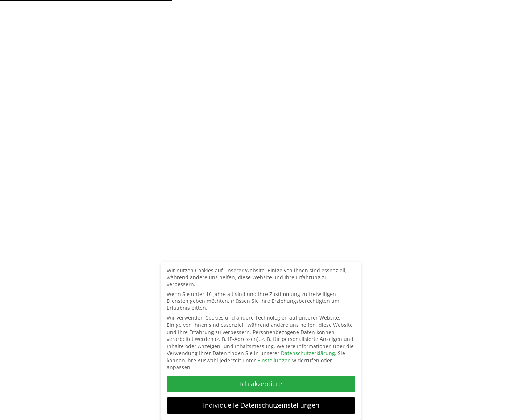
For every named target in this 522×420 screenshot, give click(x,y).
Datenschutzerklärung (308, 353)
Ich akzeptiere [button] (261, 384)
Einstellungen (274, 360)
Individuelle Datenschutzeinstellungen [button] (261, 405)
